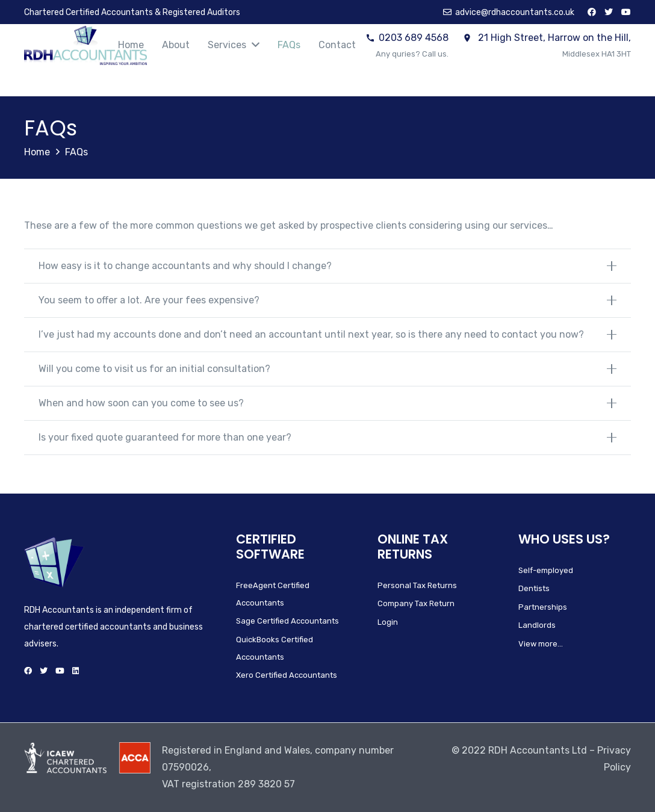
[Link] (85, 45)
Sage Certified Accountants (287, 621)
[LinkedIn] (76, 671)
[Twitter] (609, 12)
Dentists (534, 588)
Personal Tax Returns (417, 585)
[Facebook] (592, 12)
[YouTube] (626, 12)
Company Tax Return (416, 603)
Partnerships (543, 607)
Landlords (537, 625)
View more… (541, 644)
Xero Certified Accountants (287, 675)
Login (388, 622)
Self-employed (546, 570)
